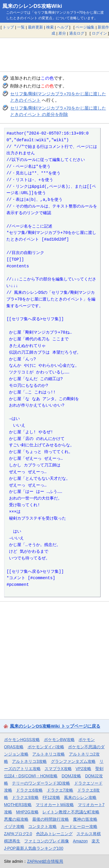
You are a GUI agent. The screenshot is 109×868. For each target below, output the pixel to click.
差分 (62, 33)
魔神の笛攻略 (85, 819)
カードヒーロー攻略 (79, 826)
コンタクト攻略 (42, 826)
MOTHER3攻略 (18, 805)
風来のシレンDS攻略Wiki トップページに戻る (55, 726)
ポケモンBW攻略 (59, 740)
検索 (50, 27)
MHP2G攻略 (27, 812)
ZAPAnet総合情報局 (45, 861)
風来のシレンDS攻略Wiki (32, 6)
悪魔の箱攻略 (16, 819)
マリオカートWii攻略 (55, 805)
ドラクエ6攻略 (29, 790)
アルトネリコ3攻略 (29, 761)
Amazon (80, 841)
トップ (8, 27)
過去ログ (77, 33)
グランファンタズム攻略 (73, 761)
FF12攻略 (51, 797)
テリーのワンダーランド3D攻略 (41, 783)
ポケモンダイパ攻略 (46, 747)
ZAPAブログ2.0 (18, 834)
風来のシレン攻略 (80, 797)
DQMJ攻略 (71, 776)
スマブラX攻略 (58, 769)
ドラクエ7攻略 (60, 790)
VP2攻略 (83, 769)
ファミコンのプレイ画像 (47, 841)
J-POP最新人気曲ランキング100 (34, 848)
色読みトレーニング (54, 834)
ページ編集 (85, 27)
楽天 (96, 841)
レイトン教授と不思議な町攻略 (71, 812)
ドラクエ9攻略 (25, 797)
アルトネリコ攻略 (49, 754)
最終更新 (35, 27)
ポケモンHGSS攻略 (22, 740)
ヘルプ (63, 27)
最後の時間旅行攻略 (51, 819)
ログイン (99, 33)
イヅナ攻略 (14, 826)
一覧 (21, 27)
